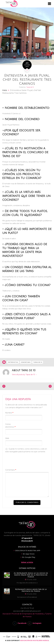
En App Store (29, 554)
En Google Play (29, 557)
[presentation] (23, 460)
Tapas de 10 (30, 87)
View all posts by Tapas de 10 (25, 375)
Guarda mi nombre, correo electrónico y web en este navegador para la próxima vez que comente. (26, 450)
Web (7, 438)
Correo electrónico (10, 426)
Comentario (11, 470)
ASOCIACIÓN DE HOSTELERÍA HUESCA (34, 640)
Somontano (26, 362)
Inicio (5, 90)
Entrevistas (13, 362)
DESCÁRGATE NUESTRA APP (28, 551)
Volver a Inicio (27, 562)
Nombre (9, 413)
